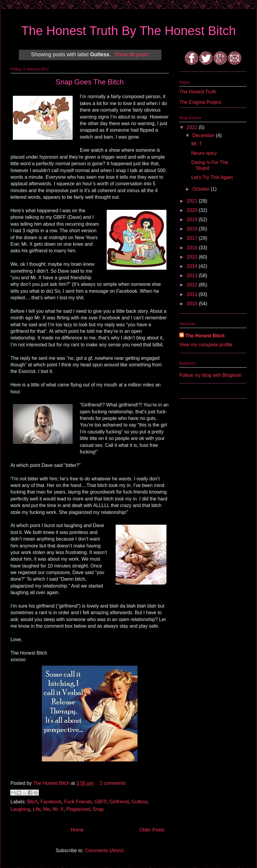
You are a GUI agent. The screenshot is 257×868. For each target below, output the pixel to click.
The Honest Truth (198, 92)
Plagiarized (78, 809)
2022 (193, 127)
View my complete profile (206, 345)
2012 (193, 285)
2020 (193, 210)
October (202, 189)
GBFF (101, 802)
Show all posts (131, 54)
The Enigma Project (200, 102)
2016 (193, 248)
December (204, 135)
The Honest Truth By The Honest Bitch (128, 31)
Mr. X (58, 809)
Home (77, 830)
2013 (193, 276)
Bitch (33, 802)
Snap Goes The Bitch (90, 82)
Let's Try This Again (212, 177)
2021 (193, 201)
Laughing (20, 809)
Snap (98, 809)
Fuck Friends (78, 802)
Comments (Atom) (104, 850)
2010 (193, 304)
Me (46, 809)
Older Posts (152, 830)
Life (37, 809)
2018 (193, 229)
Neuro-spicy (204, 153)
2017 (193, 238)
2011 (193, 294)
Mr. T (197, 144)
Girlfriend (119, 802)
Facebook (51, 802)
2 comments (113, 783)
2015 (193, 257)
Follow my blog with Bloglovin (211, 375)
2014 (193, 266)
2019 (193, 220)
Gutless (140, 802)
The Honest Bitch (52, 783)
